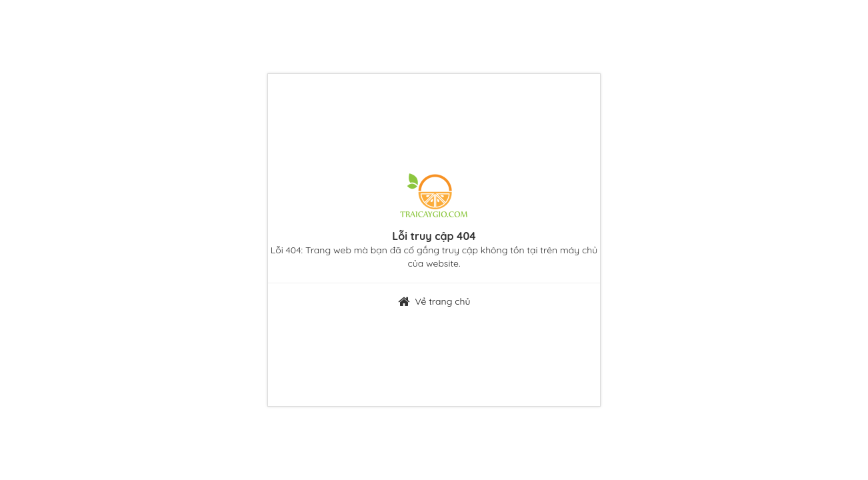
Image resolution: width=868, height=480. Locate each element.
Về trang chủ (442, 301)
